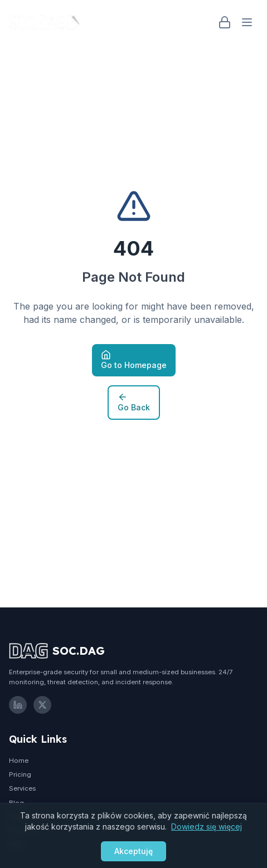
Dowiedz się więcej (207, 827)
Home (19, 761)
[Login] (225, 22)
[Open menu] (247, 22)
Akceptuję (133, 851)
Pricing (20, 774)
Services (22, 788)
